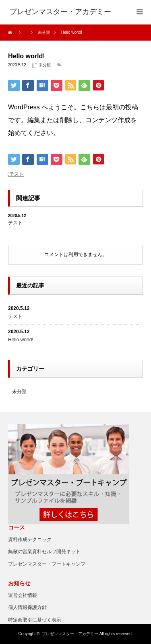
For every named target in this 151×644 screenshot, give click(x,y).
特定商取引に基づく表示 (35, 620)
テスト (17, 174)
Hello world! (21, 340)
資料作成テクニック (30, 539)
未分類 (45, 65)
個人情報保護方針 (27, 607)
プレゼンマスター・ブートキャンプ (47, 564)
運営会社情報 (23, 595)
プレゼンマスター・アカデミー (70, 634)
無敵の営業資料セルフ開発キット (44, 552)
